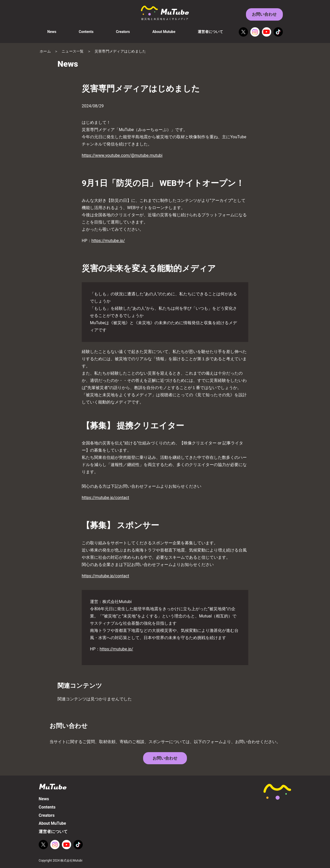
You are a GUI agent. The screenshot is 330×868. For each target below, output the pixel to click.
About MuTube (52, 823)
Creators (123, 32)
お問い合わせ (264, 14)
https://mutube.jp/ (108, 241)
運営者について (210, 32)
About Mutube (164, 32)
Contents (86, 32)
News (52, 32)
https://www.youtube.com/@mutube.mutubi (122, 155)
